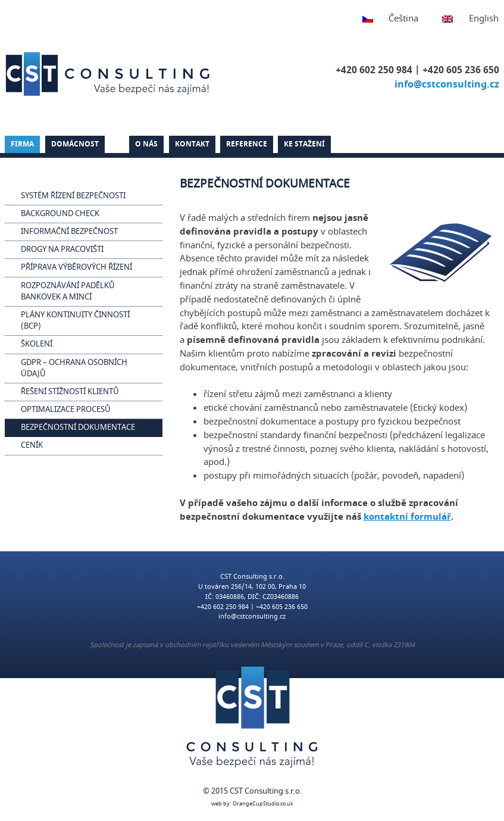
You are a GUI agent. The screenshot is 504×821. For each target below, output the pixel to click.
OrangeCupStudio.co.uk (263, 804)
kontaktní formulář (407, 517)
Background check (60, 214)
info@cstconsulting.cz (447, 85)
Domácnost (75, 144)
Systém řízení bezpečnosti (73, 196)
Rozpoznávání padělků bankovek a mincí (68, 291)
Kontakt (192, 144)
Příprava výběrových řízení (76, 267)
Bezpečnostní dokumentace (78, 427)
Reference (247, 144)
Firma (22, 144)
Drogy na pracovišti (62, 249)
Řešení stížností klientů (70, 392)
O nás (146, 144)
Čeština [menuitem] (403, 18)
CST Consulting (109, 74)
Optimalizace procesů (66, 410)
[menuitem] (384, 19)
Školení (37, 344)
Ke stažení (304, 144)
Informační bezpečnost (69, 232)
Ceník (32, 445)
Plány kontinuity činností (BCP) (75, 321)
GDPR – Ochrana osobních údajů (74, 368)
